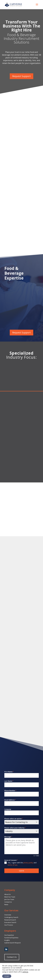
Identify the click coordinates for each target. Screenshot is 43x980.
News (6, 904)
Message (8, 837)
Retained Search (10, 920)
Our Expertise (9, 935)
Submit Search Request (12, 943)
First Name (9, 772)
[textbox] (19, 822)
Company (8, 809)
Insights (7, 940)
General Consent (11, 860)
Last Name (9, 781)
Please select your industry (15, 828)
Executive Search (10, 922)
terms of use (13, 865)
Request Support (21, 76)
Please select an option (14, 819)
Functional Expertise (11, 938)
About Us (8, 894)
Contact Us (8, 902)
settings (25, 972)
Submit (21, 871)
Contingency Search (11, 917)
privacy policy (28, 863)
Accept (7, 976)
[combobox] (22, 822)
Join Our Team (9, 899)
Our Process (9, 925)
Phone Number (10, 791)
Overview (8, 915)
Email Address (10, 800)
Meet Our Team (10, 897)
